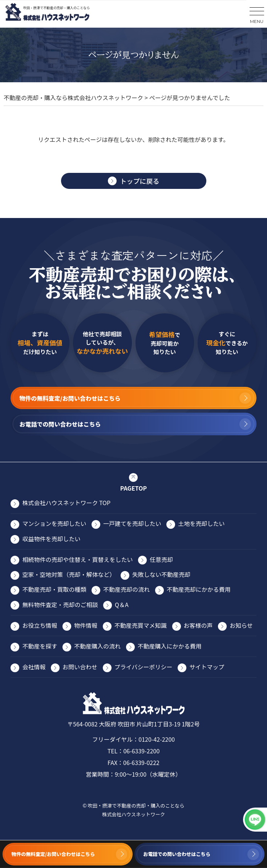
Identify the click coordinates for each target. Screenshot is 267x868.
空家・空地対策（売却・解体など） (69, 574)
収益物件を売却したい (51, 539)
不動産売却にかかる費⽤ (199, 589)
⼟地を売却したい (201, 523)
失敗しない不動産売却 (161, 574)
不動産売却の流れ (126, 589)
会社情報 (34, 667)
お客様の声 (198, 625)
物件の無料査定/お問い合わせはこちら (53, 854)
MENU (257, 21)
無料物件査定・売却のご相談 (60, 605)
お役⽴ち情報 (40, 625)
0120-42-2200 (157, 739)
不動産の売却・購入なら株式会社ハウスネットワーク (73, 98)
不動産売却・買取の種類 (54, 589)
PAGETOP (133, 488)
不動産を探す (40, 646)
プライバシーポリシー (143, 667)
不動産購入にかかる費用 (170, 646)
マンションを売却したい (54, 523)
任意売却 (161, 559)
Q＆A (122, 605)
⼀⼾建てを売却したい (132, 523)
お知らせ (241, 625)
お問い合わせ (80, 667)
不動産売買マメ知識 (141, 625)
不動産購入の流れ (97, 646)
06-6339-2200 (141, 751)
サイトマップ (207, 667)
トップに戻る (140, 181)
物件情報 (86, 625)
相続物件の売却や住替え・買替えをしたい (77, 559)
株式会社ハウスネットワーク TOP (66, 503)
